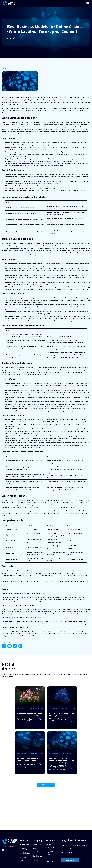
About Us (37, 844)
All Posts (6, 68)
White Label (25, 844)
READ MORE (46, 785)
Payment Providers (50, 853)
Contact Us (37, 856)
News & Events (36, 850)
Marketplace (25, 853)
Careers (36, 860)
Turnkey (23, 849)
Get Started (70, 860)
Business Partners (50, 860)
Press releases (22, 709)
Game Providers (50, 846)
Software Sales (24, 859)
